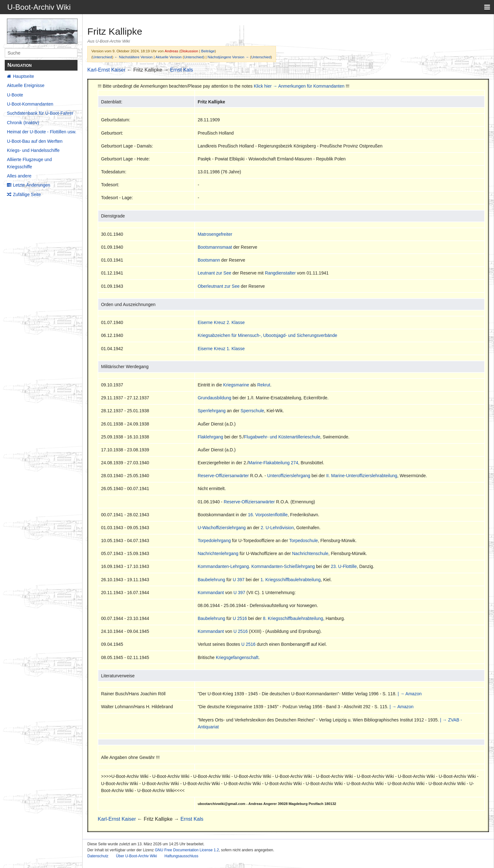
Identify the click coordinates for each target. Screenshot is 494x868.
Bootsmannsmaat (215, 247)
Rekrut (264, 385)
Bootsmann (209, 260)
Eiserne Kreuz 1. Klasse (221, 349)
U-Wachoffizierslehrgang (222, 528)
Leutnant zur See (214, 273)
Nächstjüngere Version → (228, 57)
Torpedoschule (304, 541)
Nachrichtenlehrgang (218, 553)
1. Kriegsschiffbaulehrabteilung (291, 580)
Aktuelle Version (168, 57)
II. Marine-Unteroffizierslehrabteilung (362, 476)
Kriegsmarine (236, 385)
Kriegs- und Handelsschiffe (33, 150)
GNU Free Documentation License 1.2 (187, 850)
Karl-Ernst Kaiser (106, 70)
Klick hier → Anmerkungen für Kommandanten (299, 86)
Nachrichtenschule (310, 553)
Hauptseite (23, 76)
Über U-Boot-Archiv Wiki (136, 856)
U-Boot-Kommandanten (30, 104)
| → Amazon (410, 694)
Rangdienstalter (280, 273)
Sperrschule (253, 411)
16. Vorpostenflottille (268, 515)
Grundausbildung (214, 398)
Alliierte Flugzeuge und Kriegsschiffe (29, 163)
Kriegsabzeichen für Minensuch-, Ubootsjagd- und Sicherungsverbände (267, 335)
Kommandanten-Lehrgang (223, 566)
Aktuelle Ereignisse (26, 85)
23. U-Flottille (344, 566)
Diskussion (189, 51)
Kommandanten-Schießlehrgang (283, 566)
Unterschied (102, 57)
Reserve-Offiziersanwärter (223, 476)
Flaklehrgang (210, 437)
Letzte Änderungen (32, 185)
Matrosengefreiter (215, 234)
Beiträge (208, 51)
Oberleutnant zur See (218, 286)
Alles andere (19, 176)
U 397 (239, 580)
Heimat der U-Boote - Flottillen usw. (42, 132)
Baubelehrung (211, 580)
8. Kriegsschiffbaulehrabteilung (293, 618)
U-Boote (15, 95)
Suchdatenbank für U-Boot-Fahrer (40, 113)
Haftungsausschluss (181, 856)
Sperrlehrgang (212, 411)
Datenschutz (98, 856)
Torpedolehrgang (214, 541)
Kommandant (211, 593)
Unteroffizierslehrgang (289, 476)
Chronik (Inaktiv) (23, 123)
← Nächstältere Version (134, 57)
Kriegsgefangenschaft (237, 657)
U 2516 (240, 618)
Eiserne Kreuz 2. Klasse (221, 322)
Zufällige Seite (27, 194)
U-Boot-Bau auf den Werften (35, 141)
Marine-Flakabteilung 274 (273, 463)
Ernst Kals (182, 70)
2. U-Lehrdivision (277, 528)
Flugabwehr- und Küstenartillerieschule (282, 437)
